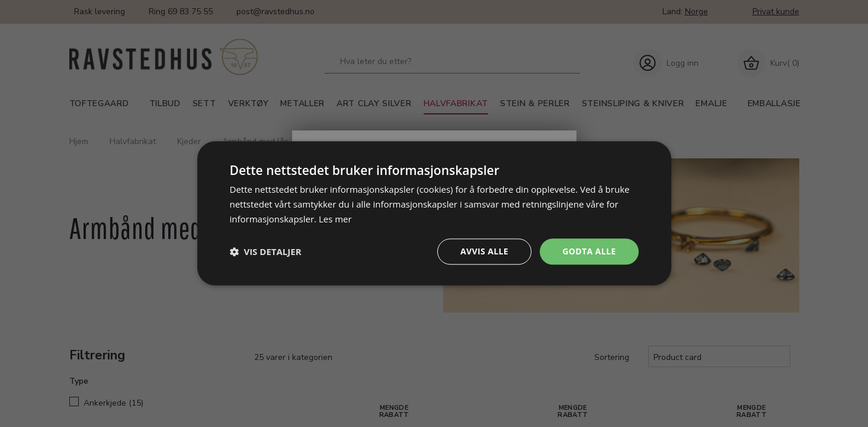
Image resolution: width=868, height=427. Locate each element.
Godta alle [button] (589, 251)
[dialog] (434, 213)
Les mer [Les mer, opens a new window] (335, 219)
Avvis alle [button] (484, 251)
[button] (266, 251)
